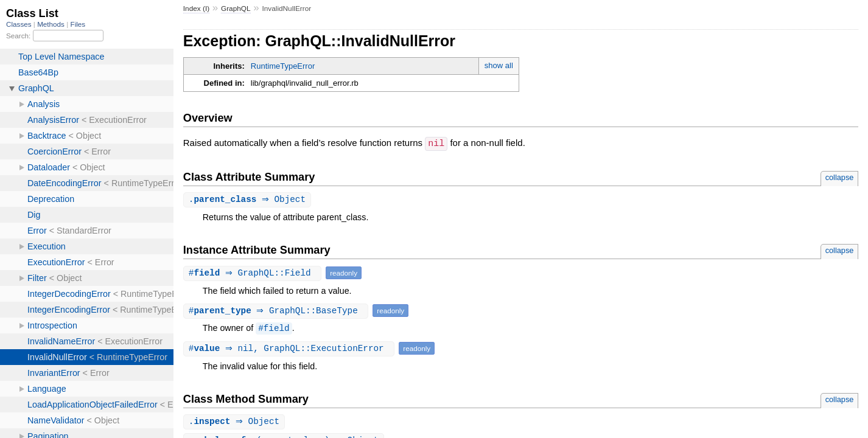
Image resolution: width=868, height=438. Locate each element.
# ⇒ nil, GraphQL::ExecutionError (291, 348)
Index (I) (196, 9)
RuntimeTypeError (283, 66)
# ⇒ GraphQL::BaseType (278, 311)
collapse (840, 177)
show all (499, 65)
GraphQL (236, 9)
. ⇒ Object (249, 199)
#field (274, 328)
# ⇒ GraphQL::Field (254, 273)
